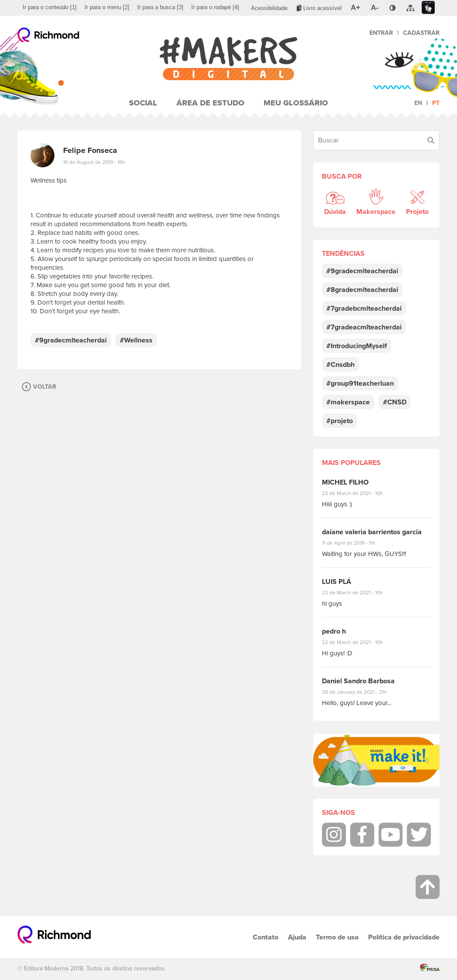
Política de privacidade (404, 937)
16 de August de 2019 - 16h (94, 162)
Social (143, 103)
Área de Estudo (210, 103)
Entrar (381, 33)
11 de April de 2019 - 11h (355, 543)
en (418, 103)
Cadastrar (421, 33)
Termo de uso (337, 937)
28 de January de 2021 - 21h (361, 692)
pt (436, 103)
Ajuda (297, 937)
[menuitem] (50, 7)
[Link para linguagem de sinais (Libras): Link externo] (428, 8)
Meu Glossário (296, 103)
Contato (266, 937)
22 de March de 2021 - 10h (360, 493)
